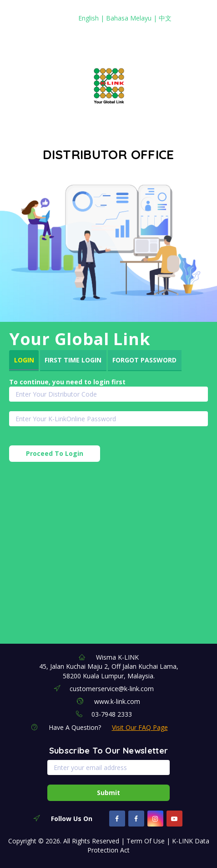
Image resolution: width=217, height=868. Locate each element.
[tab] (24, 361)
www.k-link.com (117, 701)
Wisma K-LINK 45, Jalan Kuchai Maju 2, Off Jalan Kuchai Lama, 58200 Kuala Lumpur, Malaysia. (109, 666)
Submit (108, 793)
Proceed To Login (55, 453)
